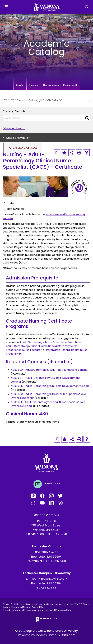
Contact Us (37, 607)
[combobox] (46, 101)
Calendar (34, 85)
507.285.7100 (36, 561)
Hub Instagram (51, 85)
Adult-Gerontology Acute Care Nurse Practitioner (51, 342)
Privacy (27, 607)
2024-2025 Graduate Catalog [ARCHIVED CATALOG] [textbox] (34, 100)
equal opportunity (40, 604)
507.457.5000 (36, 534)
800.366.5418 (57, 561)
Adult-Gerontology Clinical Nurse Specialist (33, 346)
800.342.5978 (57, 534)
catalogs (25, 631)
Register (20, 85)
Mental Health (70, 85)
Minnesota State (63, 610)
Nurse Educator (32, 350)
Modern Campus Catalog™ (55, 635)
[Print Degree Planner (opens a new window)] (57, 153)
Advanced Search (14, 128)
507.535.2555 (46, 588)
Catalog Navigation (18, 138)
